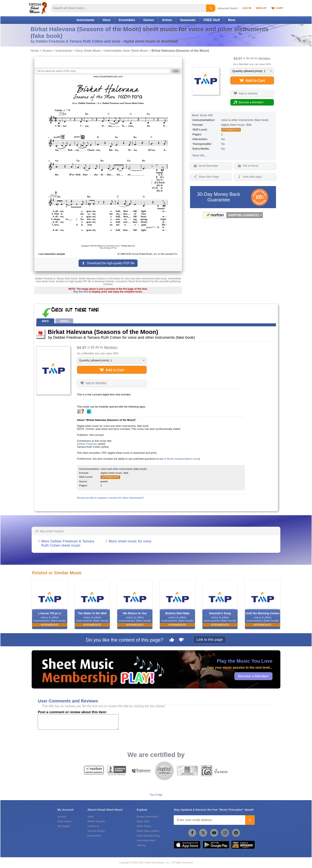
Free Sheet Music (146, 841)
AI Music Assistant (174, 459)
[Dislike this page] (181, 640)
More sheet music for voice (130, 541)
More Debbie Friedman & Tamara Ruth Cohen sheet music (68, 543)
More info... (200, 155)
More (232, 20)
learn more (193, 459)
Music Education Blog (148, 836)
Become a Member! (253, 676)
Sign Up (261, 8)
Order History (64, 821)
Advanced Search (228, 8)
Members (264, 58)
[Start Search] (211, 8)
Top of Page (156, 795)
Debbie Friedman (87, 444)
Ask (176, 71)
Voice (106, 20)
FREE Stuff (212, 20)
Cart (277, 8)
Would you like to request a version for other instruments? (111, 498)
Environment (94, 836)
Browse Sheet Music (148, 817)
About (90, 817)
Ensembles (127, 20)
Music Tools (143, 821)
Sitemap (141, 845)
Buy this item (81, 292)
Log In (247, 8)
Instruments (85, 20)
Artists (167, 20)
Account (62, 817)
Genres (149, 20)
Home (35, 51)
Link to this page (210, 640)
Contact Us (93, 826)
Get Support (64, 826)
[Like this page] (172, 640)
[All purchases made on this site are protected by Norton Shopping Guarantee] (233, 217)
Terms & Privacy (96, 831)
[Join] (250, 820)
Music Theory (144, 826)
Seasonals (188, 20)
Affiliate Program (96, 821)
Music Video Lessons (148, 831)
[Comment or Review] (78, 722)
